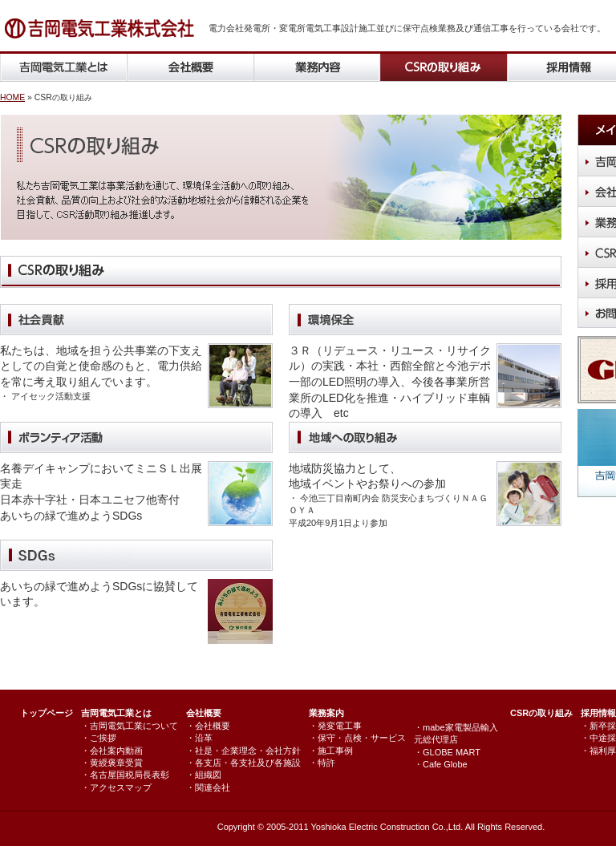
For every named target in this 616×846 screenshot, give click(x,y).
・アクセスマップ (116, 787)
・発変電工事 (335, 726)
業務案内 (326, 713)
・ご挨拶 (99, 738)
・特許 (322, 763)
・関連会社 (208, 787)
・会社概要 (208, 726)
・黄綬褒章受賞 (112, 763)
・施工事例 (331, 751)
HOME (12, 97)
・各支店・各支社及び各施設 (243, 763)
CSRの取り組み (541, 713)
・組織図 (204, 775)
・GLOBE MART (447, 752)
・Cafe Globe (441, 764)
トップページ (47, 713)
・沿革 (199, 738)
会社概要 (204, 713)
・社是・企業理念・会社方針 (243, 751)
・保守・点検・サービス (357, 738)
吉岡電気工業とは (116, 713)
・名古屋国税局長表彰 (125, 775)
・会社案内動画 (112, 751)
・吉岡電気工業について (130, 726)
